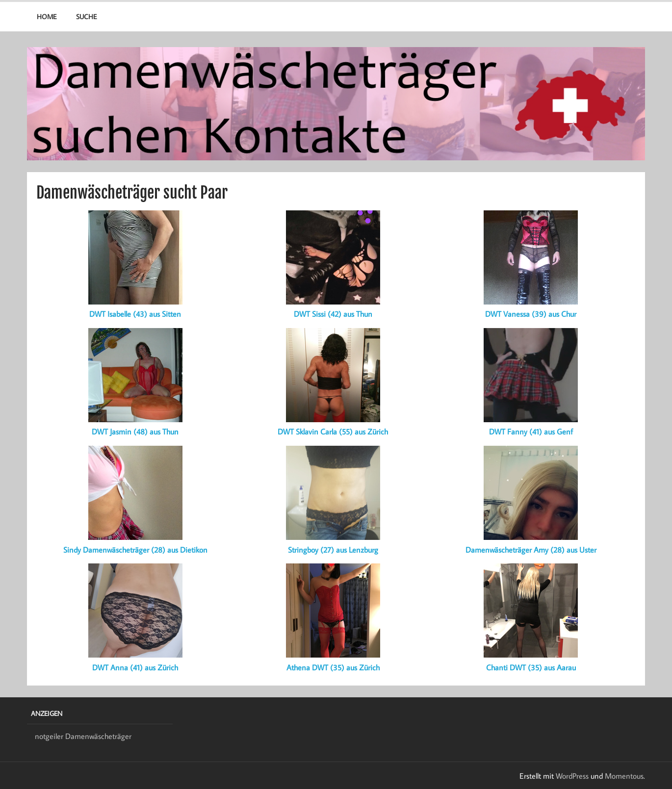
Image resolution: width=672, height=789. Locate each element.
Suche (86, 16)
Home (47, 16)
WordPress (572, 776)
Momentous (624, 776)
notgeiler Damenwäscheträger (83, 736)
